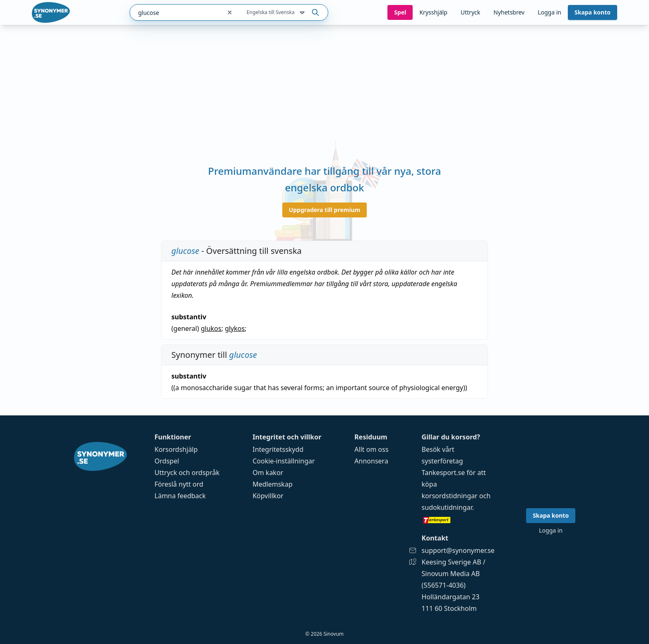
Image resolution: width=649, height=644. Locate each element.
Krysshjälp (433, 12)
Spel (400, 12)
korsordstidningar (450, 496)
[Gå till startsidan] (51, 12)
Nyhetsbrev (509, 12)
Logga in (549, 12)
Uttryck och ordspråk (187, 473)
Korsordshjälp (176, 449)
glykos (235, 328)
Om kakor (268, 473)
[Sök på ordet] (315, 12)
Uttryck (470, 12)
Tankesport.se (443, 473)
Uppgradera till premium (325, 210)
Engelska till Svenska (276, 13)
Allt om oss (371, 449)
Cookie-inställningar (284, 461)
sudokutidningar (447, 507)
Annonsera (371, 461)
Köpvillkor (268, 496)
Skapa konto (593, 12)
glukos (211, 328)
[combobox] (176, 12)
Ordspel (167, 461)
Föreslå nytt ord (179, 484)
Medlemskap (273, 484)
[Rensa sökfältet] (230, 12)
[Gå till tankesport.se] (458, 520)
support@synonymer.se (458, 550)
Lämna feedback (180, 496)
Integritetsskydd (278, 449)
